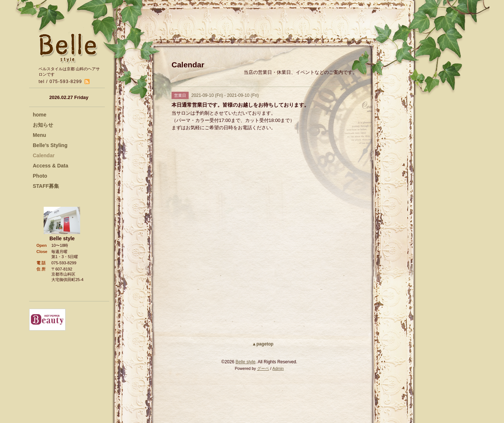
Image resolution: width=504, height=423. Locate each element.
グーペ (263, 368)
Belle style (246, 362)
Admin (278, 368)
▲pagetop (263, 344)
